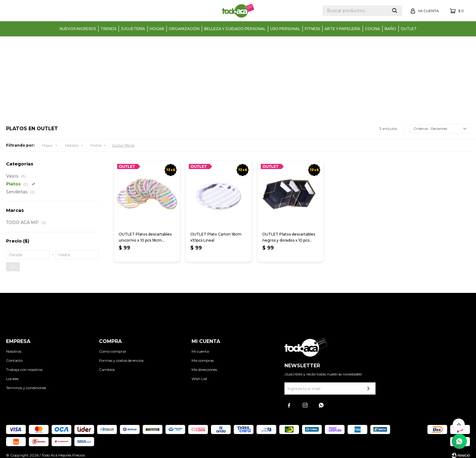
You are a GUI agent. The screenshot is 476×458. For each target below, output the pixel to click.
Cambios (107, 370)
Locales (12, 379)
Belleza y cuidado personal (235, 29)
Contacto (14, 360)
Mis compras (203, 360)
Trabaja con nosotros (24, 370)
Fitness (312, 29)
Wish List (199, 379)
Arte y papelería (342, 29)
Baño (390, 29)
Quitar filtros (123, 145)
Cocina (372, 29)
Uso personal (285, 29)
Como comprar (113, 351)
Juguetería (133, 29)
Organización (184, 29)
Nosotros (14, 351)
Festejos (72, 145)
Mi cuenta (200, 351)
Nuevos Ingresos (78, 29)
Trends (108, 29)
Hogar (157, 29)
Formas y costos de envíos (121, 360)
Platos (96, 145)
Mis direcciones (204, 370)
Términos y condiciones (26, 388)
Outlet (409, 29)
